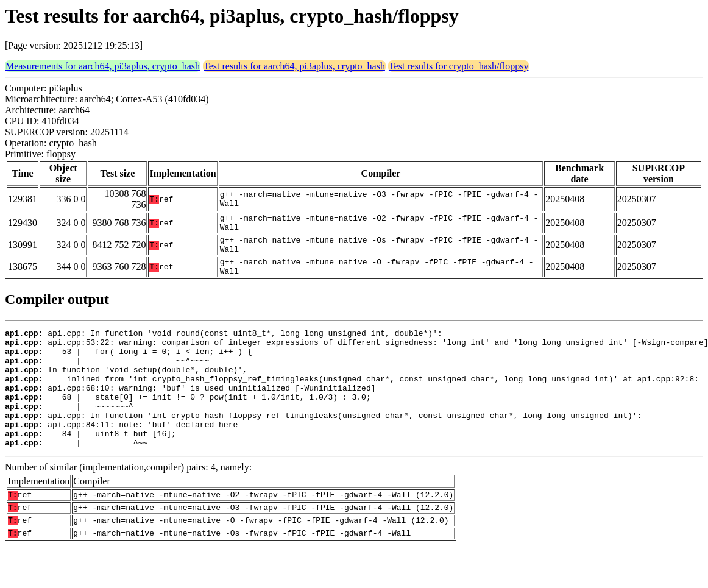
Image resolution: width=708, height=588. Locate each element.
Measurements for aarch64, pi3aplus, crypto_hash (103, 66)
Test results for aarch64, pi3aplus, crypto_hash (294, 66)
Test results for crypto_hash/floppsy (459, 66)
